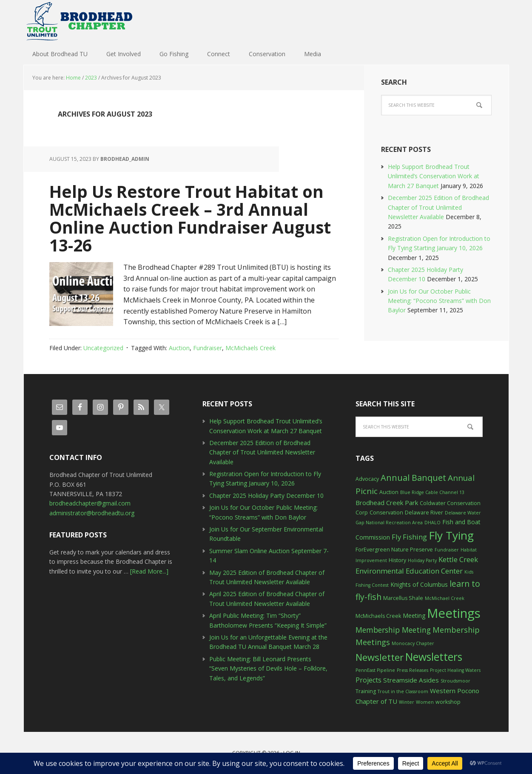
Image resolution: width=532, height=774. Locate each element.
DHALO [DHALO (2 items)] (432, 523)
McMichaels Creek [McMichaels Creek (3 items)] (378, 616)
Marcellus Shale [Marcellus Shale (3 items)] (403, 598)
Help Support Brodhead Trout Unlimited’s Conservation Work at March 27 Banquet (434, 176)
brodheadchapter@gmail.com (90, 503)
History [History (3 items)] (397, 560)
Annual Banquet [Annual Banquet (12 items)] (413, 478)
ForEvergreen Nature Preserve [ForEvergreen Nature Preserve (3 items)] (394, 550)
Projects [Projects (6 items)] (368, 680)
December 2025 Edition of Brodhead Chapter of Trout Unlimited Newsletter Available (438, 207)
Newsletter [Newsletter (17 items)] (380, 657)
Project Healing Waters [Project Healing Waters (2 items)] (455, 670)
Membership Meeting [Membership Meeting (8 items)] (393, 630)
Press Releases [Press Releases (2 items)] (413, 670)
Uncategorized (103, 348)
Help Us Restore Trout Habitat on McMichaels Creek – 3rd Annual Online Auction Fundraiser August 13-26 (183, 218)
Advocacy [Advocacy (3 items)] (367, 479)
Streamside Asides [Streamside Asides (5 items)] (411, 680)
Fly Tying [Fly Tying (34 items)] (451, 535)
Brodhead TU (79, 21)
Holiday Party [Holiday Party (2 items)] (422, 560)
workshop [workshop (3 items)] (448, 702)
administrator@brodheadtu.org (92, 513)
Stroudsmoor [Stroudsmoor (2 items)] (455, 681)
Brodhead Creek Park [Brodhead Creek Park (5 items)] (387, 503)
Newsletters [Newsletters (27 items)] (434, 657)
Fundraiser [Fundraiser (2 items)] (447, 550)
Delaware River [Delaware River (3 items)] (424, 513)
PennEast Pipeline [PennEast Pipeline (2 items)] (375, 670)
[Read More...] (149, 571)
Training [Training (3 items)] (366, 691)
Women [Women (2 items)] (425, 702)
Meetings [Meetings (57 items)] (454, 613)
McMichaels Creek (250, 348)
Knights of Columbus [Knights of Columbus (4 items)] (419, 584)
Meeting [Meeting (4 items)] (414, 615)
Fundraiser (208, 348)
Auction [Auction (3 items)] (389, 492)
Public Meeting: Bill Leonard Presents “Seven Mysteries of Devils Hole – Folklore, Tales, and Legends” (268, 668)
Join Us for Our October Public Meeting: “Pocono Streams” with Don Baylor (439, 301)
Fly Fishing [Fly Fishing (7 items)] (409, 537)
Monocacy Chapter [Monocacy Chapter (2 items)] (413, 643)
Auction (179, 348)
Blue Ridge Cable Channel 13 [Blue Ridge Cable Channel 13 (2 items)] (432, 492)
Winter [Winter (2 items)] (407, 702)
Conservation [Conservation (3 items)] (386, 513)
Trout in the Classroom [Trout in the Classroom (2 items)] (403, 691)
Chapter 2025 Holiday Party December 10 (266, 496)
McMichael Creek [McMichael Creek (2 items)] (445, 598)
